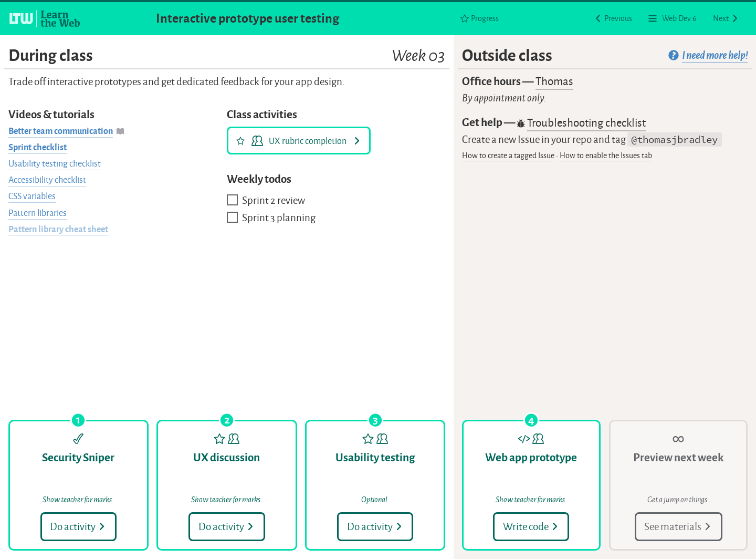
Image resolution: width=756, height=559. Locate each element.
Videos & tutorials (51, 115)
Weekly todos (259, 179)
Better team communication (61, 131)
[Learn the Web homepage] (45, 18)
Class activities (262, 115)
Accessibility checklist (47, 180)
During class (227, 56)
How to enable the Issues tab (606, 156)
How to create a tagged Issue (508, 156)
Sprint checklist (38, 147)
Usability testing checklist (55, 164)
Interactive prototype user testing (248, 18)
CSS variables (32, 196)
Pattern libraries (38, 213)
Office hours (518, 82)
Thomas (554, 81)
